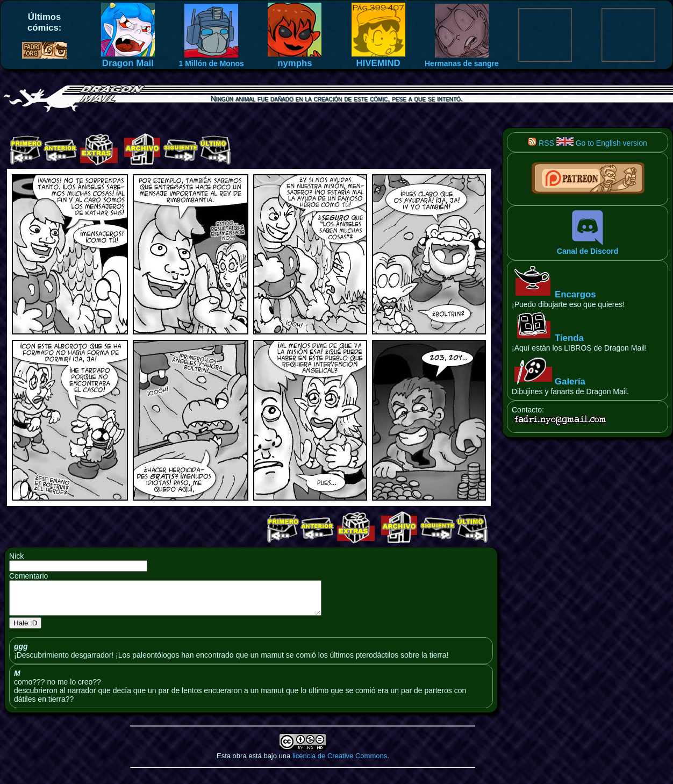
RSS (541, 143)
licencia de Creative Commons (340, 762)
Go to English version (602, 143)
